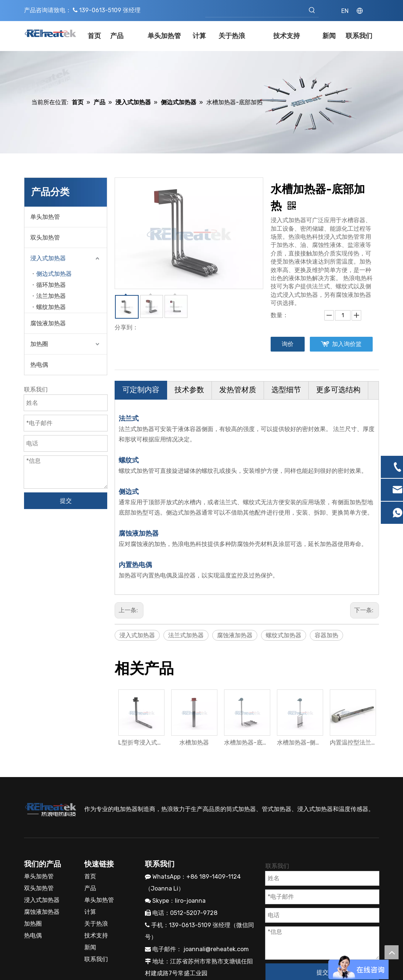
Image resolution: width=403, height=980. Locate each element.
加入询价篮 (347, 344)
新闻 (90, 889)
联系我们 (96, 901)
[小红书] (189, 932)
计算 (90, 853)
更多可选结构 (338, 390)
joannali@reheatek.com (216, 891)
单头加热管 (45, 217)
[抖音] (201, 932)
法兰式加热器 (186, 635)
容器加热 (326, 635)
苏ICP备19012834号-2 (218, 968)
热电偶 (39, 365)
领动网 (283, 968)
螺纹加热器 (51, 307)
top (392, 952)
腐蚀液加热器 (48, 323)
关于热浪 (96, 865)
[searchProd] (255, 10)
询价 (288, 344)
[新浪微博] (150, 932)
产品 (90, 830)
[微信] (176, 932)
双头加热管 (45, 238)
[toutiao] (214, 932)
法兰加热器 (51, 296)
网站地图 (308, 968)
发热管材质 (238, 390)
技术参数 (189, 390)
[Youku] (163, 932)
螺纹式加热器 (284, 635)
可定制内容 (141, 390)
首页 (90, 818)
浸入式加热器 (48, 258)
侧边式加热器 (54, 274)
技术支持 (96, 877)
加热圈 (39, 344)
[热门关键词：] (312, 10)
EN (345, 11)
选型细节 (286, 390)
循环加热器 (51, 285)
